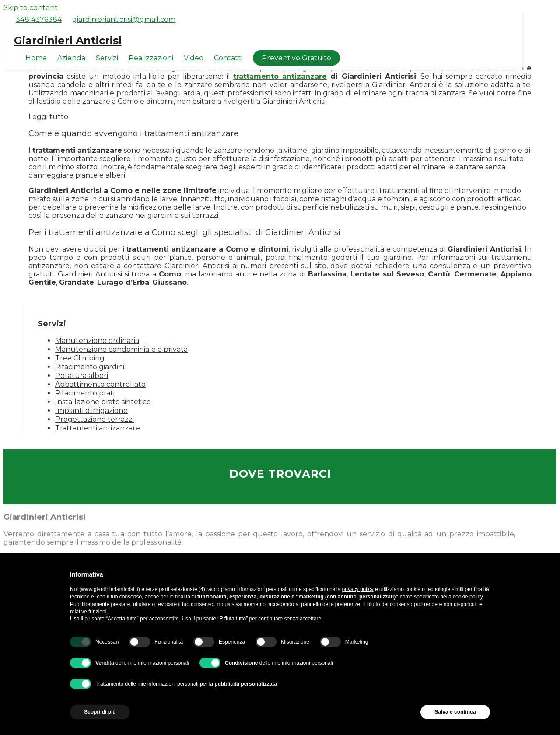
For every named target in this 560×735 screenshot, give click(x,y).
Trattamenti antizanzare (98, 428)
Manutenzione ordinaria (97, 341)
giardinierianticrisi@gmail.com (124, 19)
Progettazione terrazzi (94, 419)
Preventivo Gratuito (296, 58)
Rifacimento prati (85, 393)
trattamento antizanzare (280, 76)
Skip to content (31, 8)
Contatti (228, 58)
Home (36, 58)
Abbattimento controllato (100, 384)
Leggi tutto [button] (48, 117)
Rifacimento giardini (90, 367)
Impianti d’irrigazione (91, 411)
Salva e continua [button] (455, 712)
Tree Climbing (80, 358)
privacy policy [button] (358, 589)
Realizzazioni (151, 58)
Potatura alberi (82, 376)
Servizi (107, 58)
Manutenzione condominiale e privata (121, 349)
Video (194, 58)
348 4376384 (39, 19)
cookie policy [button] (468, 597)
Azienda (71, 58)
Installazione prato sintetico (103, 402)
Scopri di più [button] (100, 712)
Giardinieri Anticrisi (68, 40)
